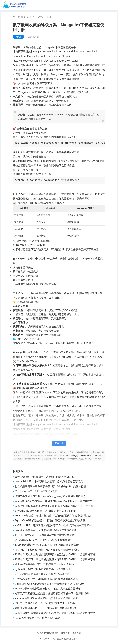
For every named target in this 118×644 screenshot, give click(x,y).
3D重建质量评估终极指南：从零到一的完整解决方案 (44, 477)
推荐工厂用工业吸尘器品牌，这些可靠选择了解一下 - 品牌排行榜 (51, 594)
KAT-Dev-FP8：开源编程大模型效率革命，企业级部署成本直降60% (53, 525)
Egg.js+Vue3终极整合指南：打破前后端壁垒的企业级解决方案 (50, 520)
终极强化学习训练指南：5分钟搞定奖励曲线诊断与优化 (46, 608)
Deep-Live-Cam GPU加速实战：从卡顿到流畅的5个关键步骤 (49, 584)
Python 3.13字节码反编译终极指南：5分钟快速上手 (44, 569)
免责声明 (76, 633)
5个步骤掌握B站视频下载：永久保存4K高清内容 (42, 574)
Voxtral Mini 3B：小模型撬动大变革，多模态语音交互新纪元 (49, 482)
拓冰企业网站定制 (61, 639)
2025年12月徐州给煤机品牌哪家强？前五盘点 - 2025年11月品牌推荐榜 (55, 555)
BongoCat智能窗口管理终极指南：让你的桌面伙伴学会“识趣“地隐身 (53, 516)
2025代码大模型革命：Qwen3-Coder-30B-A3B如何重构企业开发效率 (54, 506)
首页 (29, 17)
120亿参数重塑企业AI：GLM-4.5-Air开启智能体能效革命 (47, 545)
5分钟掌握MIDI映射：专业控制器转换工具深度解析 (44, 540)
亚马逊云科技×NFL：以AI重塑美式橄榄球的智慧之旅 (45, 535)
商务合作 (65, 633)
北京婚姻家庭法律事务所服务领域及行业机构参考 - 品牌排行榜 (50, 486)
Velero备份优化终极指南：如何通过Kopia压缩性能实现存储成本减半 (53, 501)
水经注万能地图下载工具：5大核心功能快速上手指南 (45, 603)
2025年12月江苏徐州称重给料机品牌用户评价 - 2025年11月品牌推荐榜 (55, 613)
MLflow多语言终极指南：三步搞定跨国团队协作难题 (44, 564)
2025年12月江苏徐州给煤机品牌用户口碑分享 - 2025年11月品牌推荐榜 (55, 559)
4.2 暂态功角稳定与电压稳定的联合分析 (37, 618)
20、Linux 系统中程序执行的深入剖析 (36, 491)
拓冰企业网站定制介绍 (48, 633)
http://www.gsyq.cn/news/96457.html (81, 456)
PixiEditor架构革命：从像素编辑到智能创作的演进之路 (46, 530)
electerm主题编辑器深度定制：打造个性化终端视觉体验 (46, 598)
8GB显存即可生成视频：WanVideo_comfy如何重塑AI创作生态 (50, 496)
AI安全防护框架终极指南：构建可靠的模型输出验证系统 (46, 550)
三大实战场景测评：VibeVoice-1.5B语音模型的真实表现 (46, 579)
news (40, 17)
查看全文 (59, 443)
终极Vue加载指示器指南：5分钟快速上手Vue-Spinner (45, 511)
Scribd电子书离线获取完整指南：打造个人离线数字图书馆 (48, 589)
